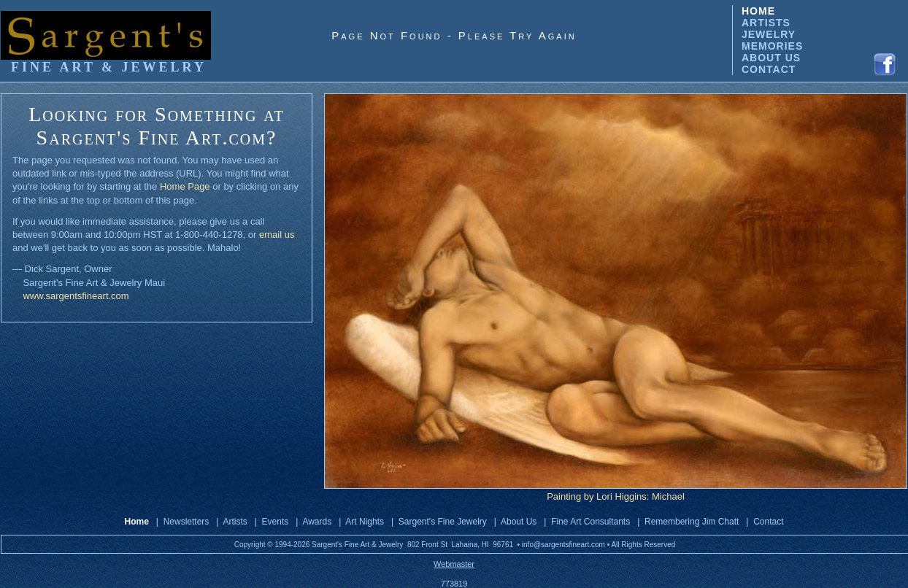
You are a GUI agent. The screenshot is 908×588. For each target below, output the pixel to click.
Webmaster (454, 564)
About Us (519, 522)
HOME (758, 11)
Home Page (185, 186)
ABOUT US (771, 58)
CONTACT (769, 69)
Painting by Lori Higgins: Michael (616, 496)
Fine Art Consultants (590, 522)
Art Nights (365, 522)
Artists (235, 522)
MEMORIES (772, 46)
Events (276, 522)
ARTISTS (766, 23)
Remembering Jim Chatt (692, 522)
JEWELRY (769, 34)
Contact (768, 522)
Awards (317, 522)
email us (277, 235)
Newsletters (186, 522)
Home (137, 522)
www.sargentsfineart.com (76, 296)
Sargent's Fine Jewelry (443, 522)
